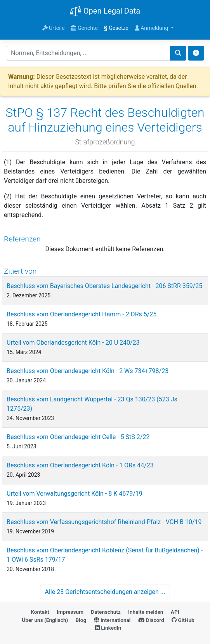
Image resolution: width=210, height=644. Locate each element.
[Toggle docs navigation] (196, 53)
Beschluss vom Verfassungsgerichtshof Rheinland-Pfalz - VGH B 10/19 (104, 522)
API (175, 612)
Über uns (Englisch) (45, 620)
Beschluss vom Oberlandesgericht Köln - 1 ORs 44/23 (80, 465)
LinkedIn (108, 628)
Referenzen (22, 239)
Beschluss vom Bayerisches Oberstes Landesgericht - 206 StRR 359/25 (104, 286)
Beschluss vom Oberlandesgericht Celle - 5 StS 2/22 (78, 437)
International (112, 620)
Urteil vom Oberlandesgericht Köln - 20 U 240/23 (73, 343)
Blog (81, 620)
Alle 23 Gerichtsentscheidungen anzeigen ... (105, 592)
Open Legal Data (105, 12)
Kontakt (40, 612)
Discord (151, 620)
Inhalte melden (146, 612)
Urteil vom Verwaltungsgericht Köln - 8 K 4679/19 (75, 494)
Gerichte (84, 28)
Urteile (54, 28)
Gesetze (116, 28)
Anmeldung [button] (152, 28)
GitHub (183, 620)
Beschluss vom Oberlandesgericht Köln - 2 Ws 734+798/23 (88, 371)
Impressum (70, 612)
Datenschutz (106, 612)
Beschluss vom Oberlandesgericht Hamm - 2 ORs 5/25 (82, 314)
